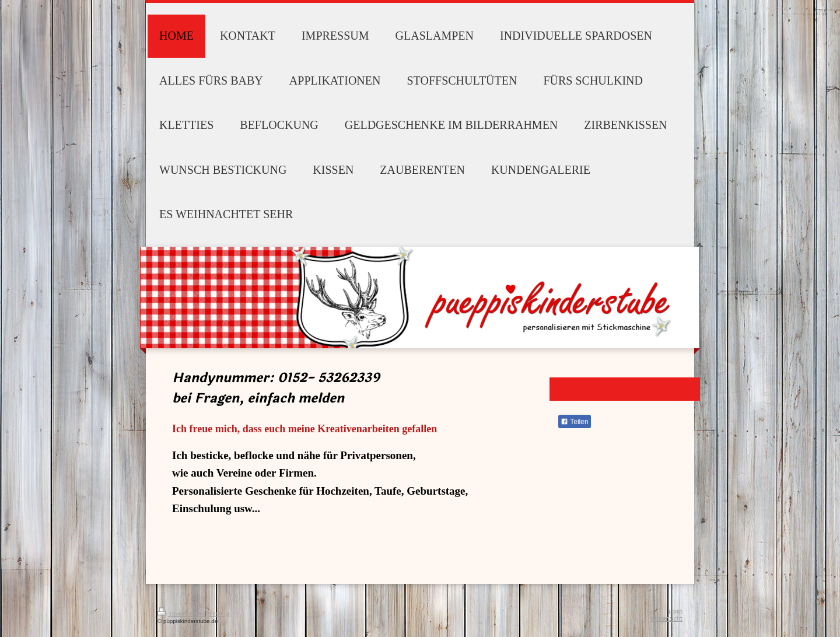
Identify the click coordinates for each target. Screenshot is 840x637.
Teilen (574, 422)
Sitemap (218, 613)
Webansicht (666, 619)
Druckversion (181, 613)
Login (675, 611)
